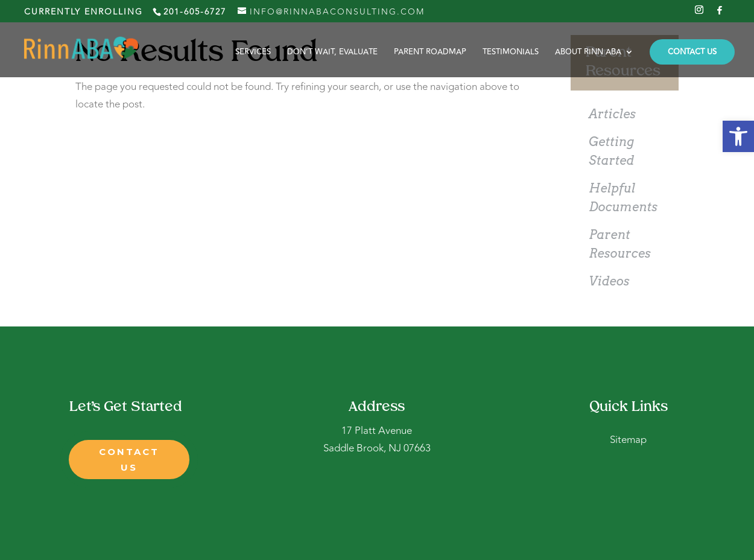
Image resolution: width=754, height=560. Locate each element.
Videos (609, 281)
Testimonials (511, 53)
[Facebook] (720, 14)
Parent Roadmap (430, 53)
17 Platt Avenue (377, 431)
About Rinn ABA (588, 53)
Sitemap (628, 440)
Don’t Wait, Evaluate (332, 53)
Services (253, 53)
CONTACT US (692, 52)
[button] (738, 136)
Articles (612, 114)
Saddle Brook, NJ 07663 (377, 448)
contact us (129, 460)
